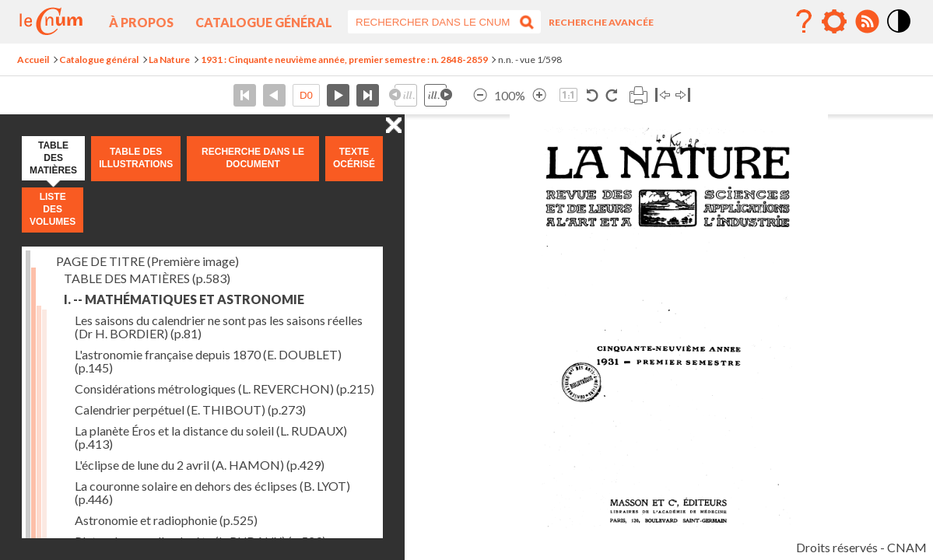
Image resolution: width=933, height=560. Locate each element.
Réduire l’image (480, 95)
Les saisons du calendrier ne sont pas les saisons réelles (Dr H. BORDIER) (219, 327)
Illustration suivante (438, 95)
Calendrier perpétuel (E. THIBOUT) (190, 409)
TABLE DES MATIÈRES (147, 278)
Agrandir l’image (539, 95)
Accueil (33, 59)
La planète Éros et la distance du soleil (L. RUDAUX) (211, 437)
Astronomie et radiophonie (166, 520)
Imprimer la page (638, 95)
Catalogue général (264, 22)
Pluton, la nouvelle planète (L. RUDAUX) (200, 541)
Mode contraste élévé (900, 33)
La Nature (169, 59)
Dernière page (368, 95)
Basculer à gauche (663, 95)
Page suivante (338, 95)
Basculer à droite (683, 95)
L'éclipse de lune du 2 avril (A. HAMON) (200, 465)
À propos (141, 22)
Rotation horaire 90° (611, 95)
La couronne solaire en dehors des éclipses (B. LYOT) (212, 492)
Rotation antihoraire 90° (593, 95)
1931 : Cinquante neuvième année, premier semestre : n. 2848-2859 (344, 59)
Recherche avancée (601, 22)
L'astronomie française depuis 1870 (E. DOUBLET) (208, 361)
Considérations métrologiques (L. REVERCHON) (224, 388)
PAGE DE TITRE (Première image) (147, 261)
